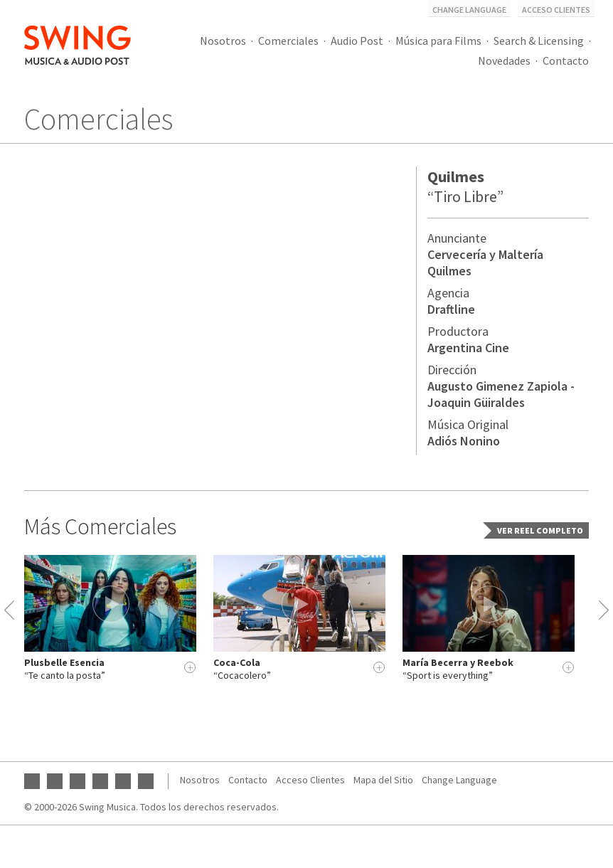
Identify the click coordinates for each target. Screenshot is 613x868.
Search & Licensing (539, 41)
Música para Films (438, 41)
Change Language (469, 10)
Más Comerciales (100, 526)
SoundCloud (123, 781)
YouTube (32, 781)
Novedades (504, 60)
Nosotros (223, 41)
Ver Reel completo (540, 530)
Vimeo (146, 781)
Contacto (566, 60)
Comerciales (288, 41)
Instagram (78, 781)
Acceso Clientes (556, 10)
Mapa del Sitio (383, 780)
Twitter (100, 781)
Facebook (55, 781)
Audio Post (357, 41)
